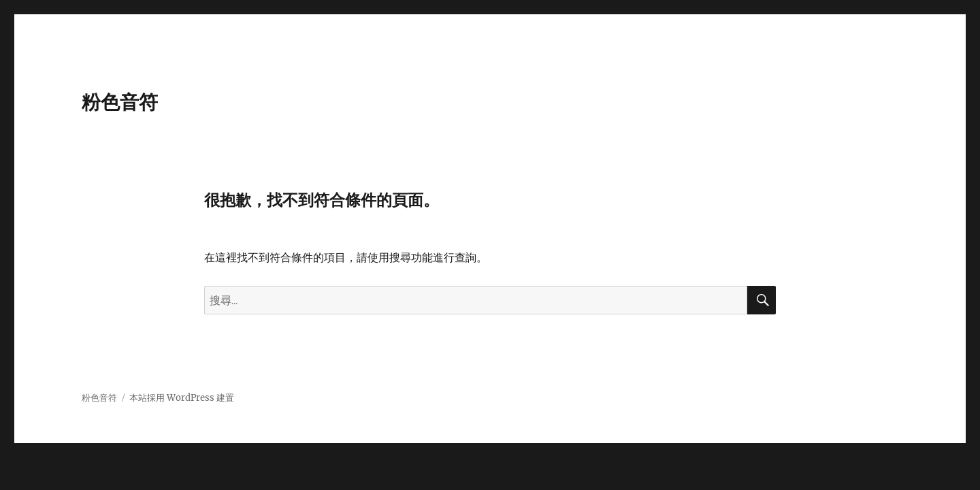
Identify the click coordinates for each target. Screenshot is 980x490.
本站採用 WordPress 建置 (182, 398)
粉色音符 (120, 102)
